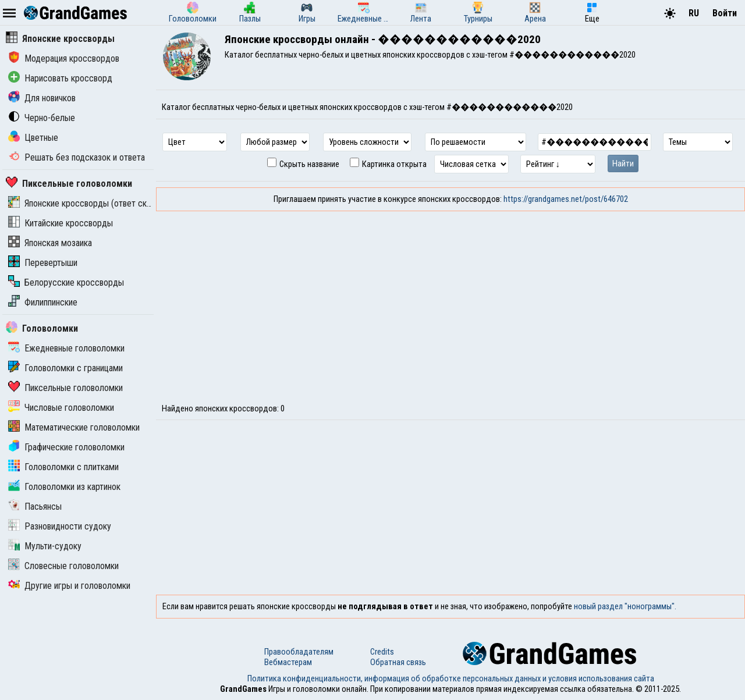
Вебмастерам (288, 662)
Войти (725, 13)
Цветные (33, 138)
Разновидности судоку (60, 526)
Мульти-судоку (45, 546)
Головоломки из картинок (64, 487)
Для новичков (42, 98)
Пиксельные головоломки (69, 184)
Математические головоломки (74, 427)
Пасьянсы (35, 507)
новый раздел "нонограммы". (625, 606)
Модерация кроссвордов (64, 58)
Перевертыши (43, 263)
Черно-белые (42, 118)
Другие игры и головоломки (69, 586)
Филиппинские (43, 302)
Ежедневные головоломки (66, 348)
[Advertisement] (450, 299)
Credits (382, 652)
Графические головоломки (66, 447)
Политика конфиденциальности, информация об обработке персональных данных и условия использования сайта (451, 678)
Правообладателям (299, 652)
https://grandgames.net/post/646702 (566, 199)
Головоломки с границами (65, 368)
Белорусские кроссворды (66, 283)
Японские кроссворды (60, 39)
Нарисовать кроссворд (60, 78)
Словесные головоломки (63, 566)
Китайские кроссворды (61, 223)
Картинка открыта (388, 164)
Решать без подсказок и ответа (77, 157)
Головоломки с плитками (63, 467)
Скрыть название (303, 164)
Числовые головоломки (61, 408)
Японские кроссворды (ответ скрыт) (86, 203)
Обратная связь (398, 662)
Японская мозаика (50, 243)
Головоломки (42, 328)
